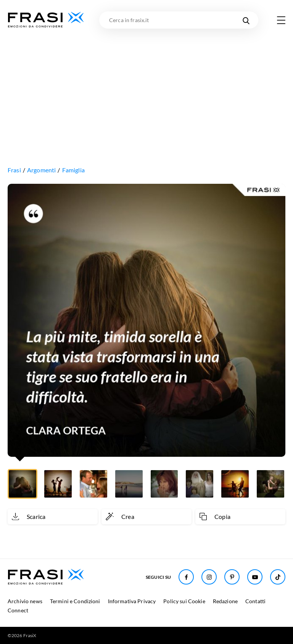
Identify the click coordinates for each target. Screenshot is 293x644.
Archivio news (25, 601)
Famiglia (73, 170)
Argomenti (41, 170)
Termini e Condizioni (75, 601)
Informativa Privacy (132, 601)
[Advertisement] (146, 86)
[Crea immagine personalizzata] (146, 517)
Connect (18, 610)
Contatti (255, 601)
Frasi (14, 170)
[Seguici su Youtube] (255, 577)
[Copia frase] (240, 517)
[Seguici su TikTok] (278, 577)
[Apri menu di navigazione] (281, 20)
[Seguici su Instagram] (209, 577)
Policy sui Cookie (184, 601)
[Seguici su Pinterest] (232, 577)
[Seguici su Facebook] (186, 577)
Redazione (225, 601)
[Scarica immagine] (53, 517)
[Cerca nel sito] (246, 20)
